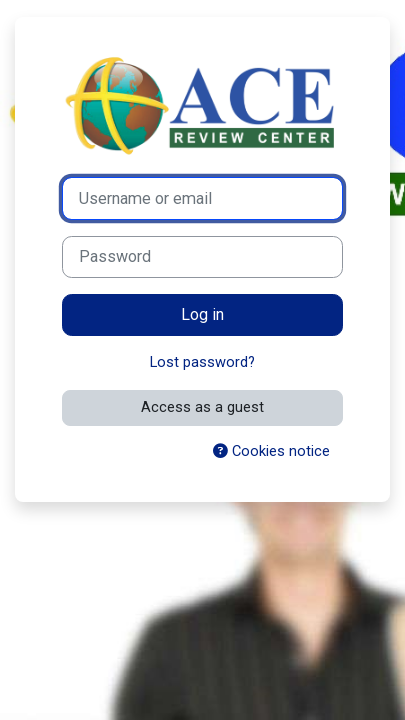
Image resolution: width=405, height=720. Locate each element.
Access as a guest (202, 407)
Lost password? (202, 362)
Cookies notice (271, 451)
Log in (202, 314)
